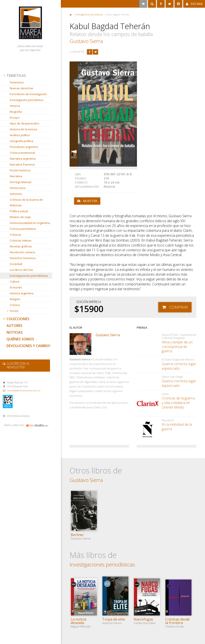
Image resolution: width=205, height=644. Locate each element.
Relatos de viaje (20, 217)
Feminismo (17, 82)
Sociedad (16, 264)
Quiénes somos (20, 339)
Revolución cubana (22, 252)
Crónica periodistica (23, 229)
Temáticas (14, 76)
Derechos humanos (23, 258)
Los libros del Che (21, 270)
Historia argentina (22, 293)
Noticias (15, 332)
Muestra (90, 201)
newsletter (18, 365)
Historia (15, 106)
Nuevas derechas (22, 88)
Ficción (12, 311)
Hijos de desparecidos (25, 123)
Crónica (15, 305)
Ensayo (15, 118)
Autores (14, 326)
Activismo (16, 194)
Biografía (16, 112)
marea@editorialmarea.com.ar (24, 390)
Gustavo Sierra (86, 41)
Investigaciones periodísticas (29, 276)
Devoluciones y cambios (29, 346)
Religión (15, 299)
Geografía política (22, 141)
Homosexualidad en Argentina (30, 223)
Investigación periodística (27, 100)
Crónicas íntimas (21, 240)
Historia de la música (23, 129)
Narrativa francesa (22, 164)
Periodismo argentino (24, 147)
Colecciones (16, 319)
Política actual (19, 211)
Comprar (178, 307)
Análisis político (20, 135)
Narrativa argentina (23, 159)
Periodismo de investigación (28, 94)
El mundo (16, 287)
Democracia (18, 188)
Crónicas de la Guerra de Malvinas (26, 202)
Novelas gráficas (21, 246)
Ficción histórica (20, 170)
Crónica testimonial (22, 153)
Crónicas (16, 235)
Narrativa (16, 176)
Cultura (15, 281)
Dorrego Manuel (21, 182)
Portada (71, 15)
